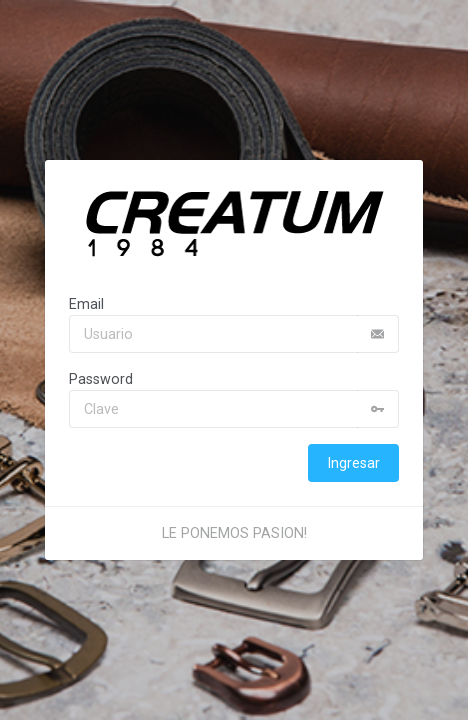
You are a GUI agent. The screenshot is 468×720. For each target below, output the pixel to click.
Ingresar (353, 463)
